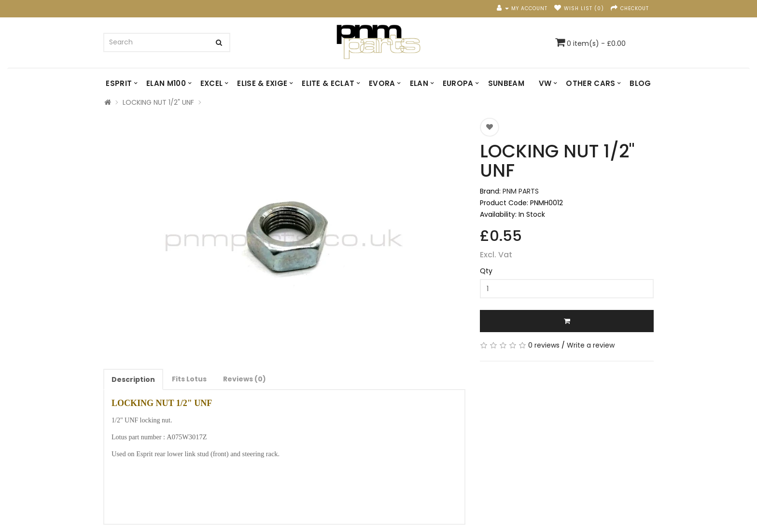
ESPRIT (119, 83)
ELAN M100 (166, 83)
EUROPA (458, 83)
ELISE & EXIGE (262, 83)
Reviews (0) (245, 379)
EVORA (382, 83)
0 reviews (544, 345)
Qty (486, 271)
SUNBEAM (506, 83)
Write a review (591, 345)
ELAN (419, 83)
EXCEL (212, 83)
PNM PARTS (521, 191)
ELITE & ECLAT (328, 83)
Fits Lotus (189, 379)
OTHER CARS (590, 83)
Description (133, 379)
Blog (640, 83)
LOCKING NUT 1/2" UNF (158, 102)
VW (545, 83)
